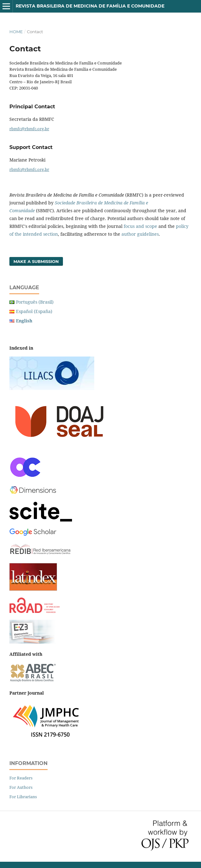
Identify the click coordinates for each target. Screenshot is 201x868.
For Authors (21, 787)
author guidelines (140, 234)
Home (16, 32)
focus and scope (140, 226)
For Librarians (23, 797)
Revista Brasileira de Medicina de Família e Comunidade (90, 6)
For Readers (21, 778)
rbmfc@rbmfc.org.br (29, 129)
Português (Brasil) (35, 302)
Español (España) (34, 311)
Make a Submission (36, 261)
